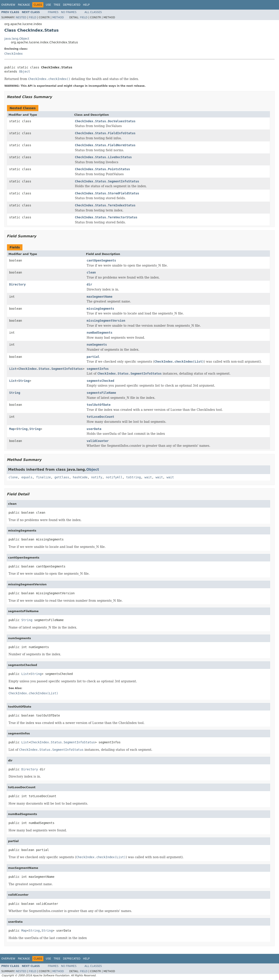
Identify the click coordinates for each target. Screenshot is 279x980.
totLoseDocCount (100, 417)
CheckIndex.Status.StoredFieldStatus (107, 193)
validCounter (98, 441)
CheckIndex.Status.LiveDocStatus (103, 157)
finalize (43, 477)
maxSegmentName (100, 297)
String (24, 381)
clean (91, 272)
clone (13, 477)
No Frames (69, 12)
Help (86, 5)
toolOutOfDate (99, 405)
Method (58, 17)
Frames (53, 12)
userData (94, 429)
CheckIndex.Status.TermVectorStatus (106, 217)
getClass (62, 477)
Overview (8, 5)
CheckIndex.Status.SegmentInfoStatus (107, 181)
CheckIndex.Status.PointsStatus (103, 169)
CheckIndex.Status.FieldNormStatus (105, 145)
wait (148, 477)
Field (32, 17)
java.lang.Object (17, 39)
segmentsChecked (100, 381)
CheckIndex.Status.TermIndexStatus (105, 205)
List (13, 369)
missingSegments (100, 309)
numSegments (97, 345)
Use (48, 5)
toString (134, 477)
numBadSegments (100, 333)
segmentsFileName (101, 393)
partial (93, 357)
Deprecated (72, 5)
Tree (57, 5)
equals (27, 477)
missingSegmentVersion (106, 321)
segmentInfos (98, 369)
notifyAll (114, 477)
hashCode (80, 477)
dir (89, 284)
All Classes (93, 12)
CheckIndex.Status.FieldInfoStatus (105, 133)
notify (97, 477)
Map (12, 429)
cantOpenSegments (101, 260)
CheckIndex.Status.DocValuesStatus (105, 121)
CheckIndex (14, 54)
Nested (21, 17)
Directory (17, 284)
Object (25, 71)
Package (24, 5)
